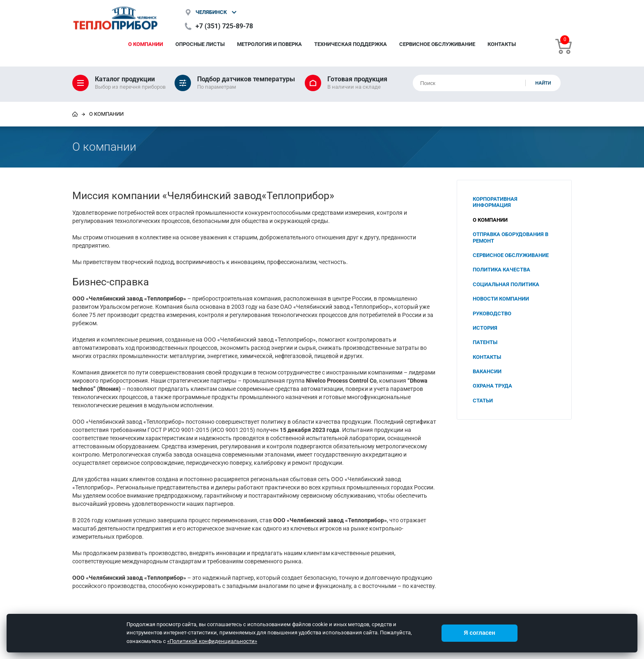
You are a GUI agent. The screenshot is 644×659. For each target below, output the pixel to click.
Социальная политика (506, 284)
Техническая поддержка (351, 44)
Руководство (492, 313)
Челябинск (211, 12)
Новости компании (501, 299)
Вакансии (487, 371)
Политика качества (501, 270)
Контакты (502, 44)
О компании (146, 44)
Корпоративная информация (495, 202)
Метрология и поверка (269, 44)
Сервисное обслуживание (437, 44)
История (485, 328)
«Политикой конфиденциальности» (212, 641)
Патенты (485, 342)
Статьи (483, 401)
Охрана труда (492, 386)
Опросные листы (200, 44)
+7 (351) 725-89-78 (224, 26)
